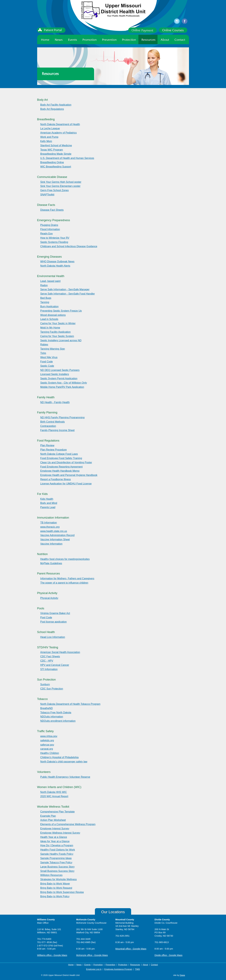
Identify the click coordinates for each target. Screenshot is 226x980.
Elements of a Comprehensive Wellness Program (68, 824)
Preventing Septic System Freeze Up (61, 311)
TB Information (49, 523)
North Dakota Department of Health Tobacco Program (70, 704)
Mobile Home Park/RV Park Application (62, 387)
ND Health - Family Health (55, 402)
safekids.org (47, 740)
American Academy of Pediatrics (59, 133)
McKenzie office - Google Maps (92, 955)
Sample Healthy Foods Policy (57, 854)
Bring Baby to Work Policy (55, 896)
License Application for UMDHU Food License (66, 484)
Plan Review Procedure (54, 450)
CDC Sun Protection (52, 689)
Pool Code (46, 617)
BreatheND (47, 708)
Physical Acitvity (49, 598)
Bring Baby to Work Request (56, 888)
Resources (135, 965)
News (79, 965)
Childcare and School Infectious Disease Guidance (69, 246)
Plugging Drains (49, 225)
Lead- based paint (50, 281)
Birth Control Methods (53, 422)
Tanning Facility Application (56, 332)
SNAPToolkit (47, 195)
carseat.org (47, 749)
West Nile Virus (49, 357)
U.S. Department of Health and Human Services (67, 158)
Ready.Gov (47, 234)
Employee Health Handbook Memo (60, 471)
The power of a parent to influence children (64, 583)
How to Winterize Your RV (55, 238)
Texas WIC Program (52, 150)
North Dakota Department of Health (60, 124)
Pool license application (54, 622)
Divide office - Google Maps (169, 955)
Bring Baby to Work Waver (55, 884)
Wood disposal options (53, 315)
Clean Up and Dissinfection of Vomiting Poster (66, 462)
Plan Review (47, 445)
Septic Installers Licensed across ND (61, 340)
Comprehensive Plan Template (58, 812)
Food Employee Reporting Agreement (62, 467)
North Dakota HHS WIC (54, 792)
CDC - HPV (47, 661)
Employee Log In (94, 969)
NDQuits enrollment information (58, 721)
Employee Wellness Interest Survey (60, 833)
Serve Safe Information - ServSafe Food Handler (68, 294)
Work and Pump (49, 137)
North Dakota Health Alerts (55, 266)
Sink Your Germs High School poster (61, 182)
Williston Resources (51, 875)
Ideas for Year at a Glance (55, 841)
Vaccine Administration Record (57, 535)
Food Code (47, 362)
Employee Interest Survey (55, 829)
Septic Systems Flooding (54, 242)
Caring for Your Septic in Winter (58, 323)
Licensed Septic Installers (55, 374)
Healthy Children (50, 753)
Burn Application (50, 306)
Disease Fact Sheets (52, 210)
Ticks (43, 353)
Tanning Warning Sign (53, 349)
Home (71, 965)
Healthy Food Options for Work (58, 850)
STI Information (49, 669)
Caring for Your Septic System (57, 336)
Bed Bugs (46, 298)
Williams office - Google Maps (52, 955)
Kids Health (47, 499)
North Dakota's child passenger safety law (64, 762)
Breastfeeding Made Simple (56, 154)
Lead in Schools (49, 319)
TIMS (137, 969)
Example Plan (48, 816)
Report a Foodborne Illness (56, 479)
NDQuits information (52, 717)
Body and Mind (49, 503)
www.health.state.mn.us (54, 531)
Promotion (98, 965)
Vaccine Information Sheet (55, 539)
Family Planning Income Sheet (57, 430)
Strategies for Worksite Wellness (59, 879)
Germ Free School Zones (55, 190)
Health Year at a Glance (54, 837)
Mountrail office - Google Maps (131, 949)
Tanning (45, 302)
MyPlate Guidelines (51, 563)
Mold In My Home (50, 328)
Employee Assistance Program (118, 969)
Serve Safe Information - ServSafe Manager (65, 289)
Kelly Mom (46, 141)
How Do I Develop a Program (57, 845)
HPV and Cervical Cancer (55, 665)
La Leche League (50, 128)
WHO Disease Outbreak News (57, 261)
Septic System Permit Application (59, 378)
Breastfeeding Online (52, 162)
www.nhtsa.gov (49, 736)
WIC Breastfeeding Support (56, 167)
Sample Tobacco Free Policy (56, 862)
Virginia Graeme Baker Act (55, 613)
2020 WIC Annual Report (54, 796)
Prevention (110, 965)
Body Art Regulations (52, 109)
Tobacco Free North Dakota (56, 713)
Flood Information (50, 229)
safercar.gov (47, 745)
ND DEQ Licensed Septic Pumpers (60, 370)
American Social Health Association (60, 652)
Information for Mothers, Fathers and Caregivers (67, 578)
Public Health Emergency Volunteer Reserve (65, 777)
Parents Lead (48, 507)
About (145, 965)
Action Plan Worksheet (53, 820)
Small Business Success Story (57, 871)
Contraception (48, 426)
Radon (44, 285)
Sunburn (45, 684)
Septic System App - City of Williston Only (64, 383)
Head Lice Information (53, 637)
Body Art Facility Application (56, 105)
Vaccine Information (51, 544)
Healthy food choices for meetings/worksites (65, 559)
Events (87, 965)
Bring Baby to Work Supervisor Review (62, 892)
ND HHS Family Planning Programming (62, 417)
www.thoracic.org (50, 527)
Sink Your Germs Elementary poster (60, 186)
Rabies (44, 345)
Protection (123, 965)
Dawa (182, 975)
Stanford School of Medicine (56, 145)
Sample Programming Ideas (56, 858)
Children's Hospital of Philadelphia (59, 757)
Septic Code (47, 366)
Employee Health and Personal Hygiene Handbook (69, 475)
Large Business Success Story (57, 867)
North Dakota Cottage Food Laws (59, 454)
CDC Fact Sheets (50, 656)
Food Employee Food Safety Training (61, 458)
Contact (154, 965)
